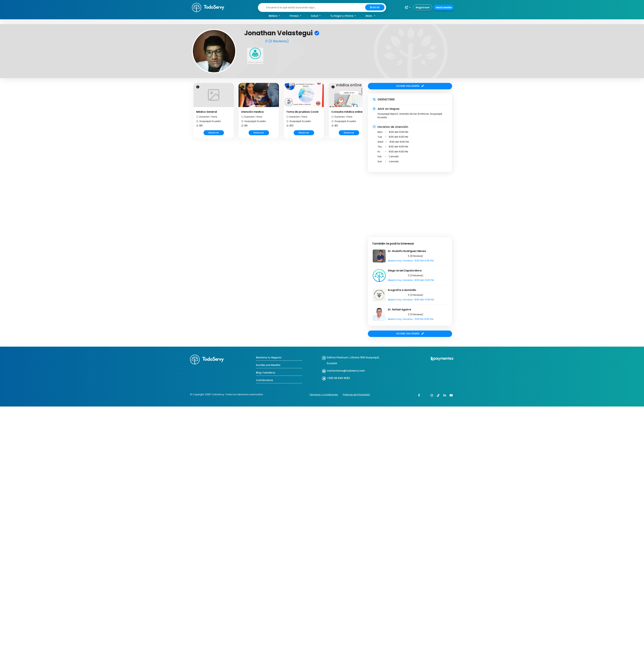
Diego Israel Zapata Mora (405, 271)
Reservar (214, 133)
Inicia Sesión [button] (444, 7)
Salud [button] (315, 16)
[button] (408, 7)
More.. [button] (369, 16)
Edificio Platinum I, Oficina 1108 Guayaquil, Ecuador (353, 360)
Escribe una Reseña (268, 365)
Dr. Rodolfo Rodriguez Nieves (407, 251)
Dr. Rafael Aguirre (399, 310)
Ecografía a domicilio (402, 290)
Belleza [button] (273, 16)
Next (363, 114)
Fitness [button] (294, 16)
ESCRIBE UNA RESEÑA (410, 86)
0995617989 (386, 99)
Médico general (255, 62)
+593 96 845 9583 (338, 378)
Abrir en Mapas (388, 109)
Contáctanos (265, 380)
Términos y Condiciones (324, 395)
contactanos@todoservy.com (346, 371)
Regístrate (423, 7)
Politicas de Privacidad (356, 395)
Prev (193, 114)
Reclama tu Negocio (269, 357)
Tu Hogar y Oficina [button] (342, 16)
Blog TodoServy (266, 373)
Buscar (375, 7)
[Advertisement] (30, 202)
